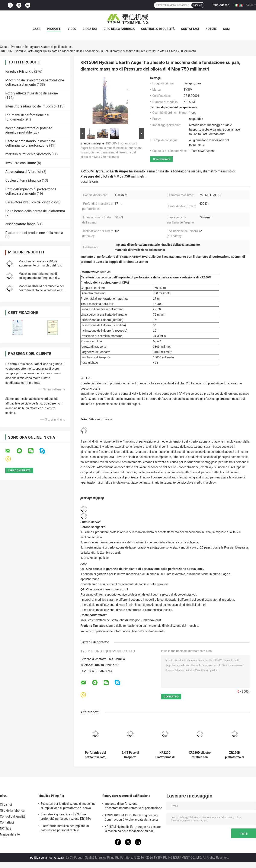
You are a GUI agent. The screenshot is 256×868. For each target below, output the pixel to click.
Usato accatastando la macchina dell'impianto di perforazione (30, 143)
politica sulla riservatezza (47, 858)
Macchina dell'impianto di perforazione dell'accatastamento (35, 82)
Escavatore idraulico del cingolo (29, 202)
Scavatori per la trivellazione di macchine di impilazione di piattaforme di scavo (68, 806)
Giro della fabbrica (119, 29)
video (72, 29)
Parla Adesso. (221, 5)
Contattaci (190, 29)
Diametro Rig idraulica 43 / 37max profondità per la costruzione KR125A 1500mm (66, 817)
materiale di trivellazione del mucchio (174, 626)
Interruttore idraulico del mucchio (30, 106)
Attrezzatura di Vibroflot (23, 172)
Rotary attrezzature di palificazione (48, 47)
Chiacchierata (161, 159)
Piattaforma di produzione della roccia (34, 233)
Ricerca (198, 5)
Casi (226, 29)
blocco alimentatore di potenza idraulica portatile (29, 130)
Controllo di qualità (158, 29)
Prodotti (54, 29)
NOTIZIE (211, 29)
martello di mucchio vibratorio (28, 154)
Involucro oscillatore (21, 163)
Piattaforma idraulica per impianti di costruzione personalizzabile (65, 828)
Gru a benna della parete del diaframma (35, 211)
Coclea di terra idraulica (23, 180)
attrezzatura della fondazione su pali (123, 626)
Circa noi (90, 29)
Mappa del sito (10, 834)
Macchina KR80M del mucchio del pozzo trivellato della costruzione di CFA (42, 290)
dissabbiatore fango (20, 224)
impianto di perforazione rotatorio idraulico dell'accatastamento (122, 631)
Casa (37, 29)
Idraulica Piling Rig (19, 71)
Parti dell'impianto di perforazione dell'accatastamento (31, 191)
